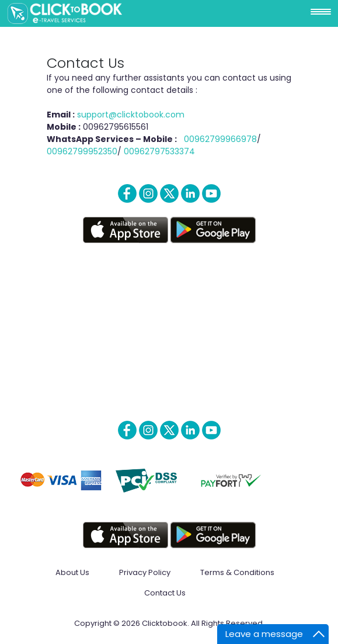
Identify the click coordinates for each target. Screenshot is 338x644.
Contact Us (165, 593)
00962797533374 (159, 151)
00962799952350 (82, 151)
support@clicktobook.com (131, 115)
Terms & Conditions (237, 572)
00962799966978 (220, 139)
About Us (72, 572)
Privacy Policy (145, 572)
